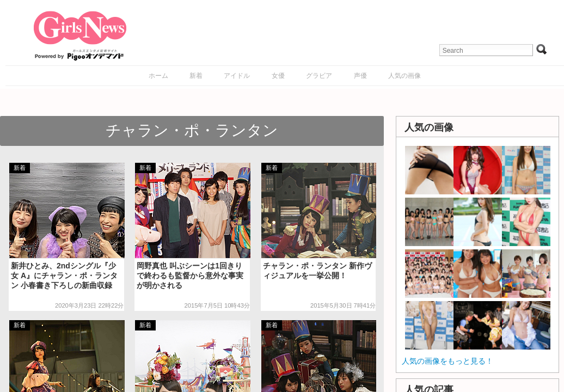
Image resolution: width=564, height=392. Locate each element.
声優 (360, 76)
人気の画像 (404, 76)
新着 (196, 76)
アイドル (237, 76)
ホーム (158, 76)
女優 (278, 76)
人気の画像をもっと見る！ (447, 361)
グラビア (319, 76)
